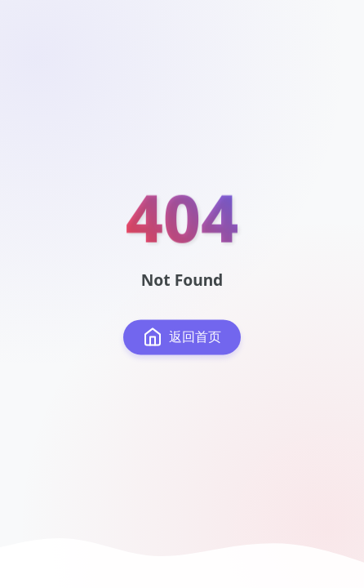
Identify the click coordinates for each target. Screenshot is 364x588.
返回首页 (182, 337)
